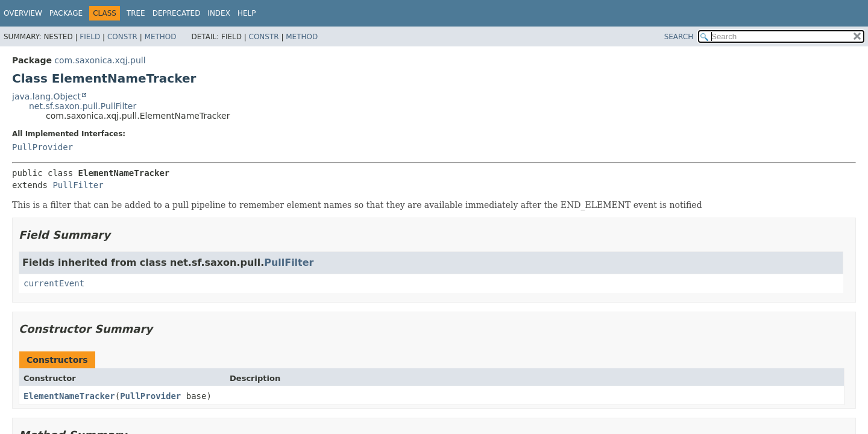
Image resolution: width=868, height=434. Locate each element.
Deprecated (177, 13)
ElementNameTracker (69, 396)
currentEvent (54, 283)
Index (219, 13)
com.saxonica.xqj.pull (100, 60)
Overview (23, 13)
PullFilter (78, 185)
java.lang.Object (46, 96)
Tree (136, 13)
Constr (122, 37)
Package (66, 13)
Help (247, 13)
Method (161, 37)
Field (90, 37)
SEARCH (679, 37)
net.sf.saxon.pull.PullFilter (83, 106)
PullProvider (42, 147)
